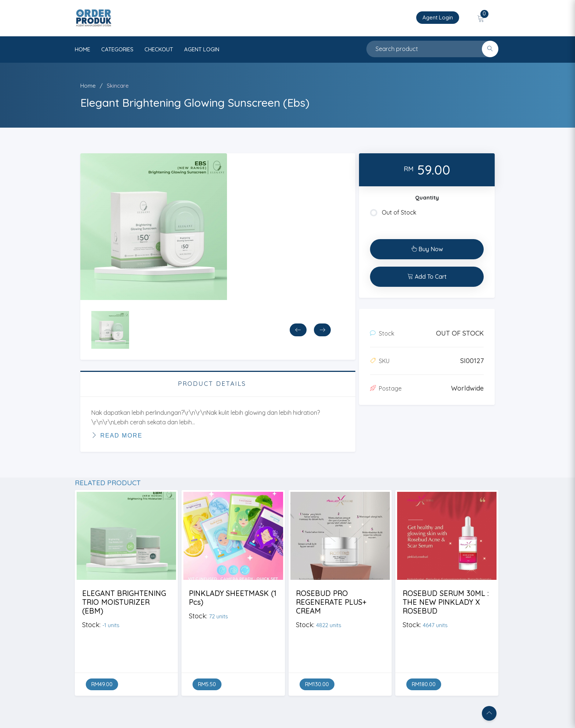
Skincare (118, 86)
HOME (83, 49)
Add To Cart (427, 277)
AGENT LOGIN (202, 49)
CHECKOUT (159, 49)
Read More (117, 435)
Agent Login (438, 17)
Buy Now (427, 249)
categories (117, 49)
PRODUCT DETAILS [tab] (212, 383)
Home (88, 86)
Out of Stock (393, 213)
